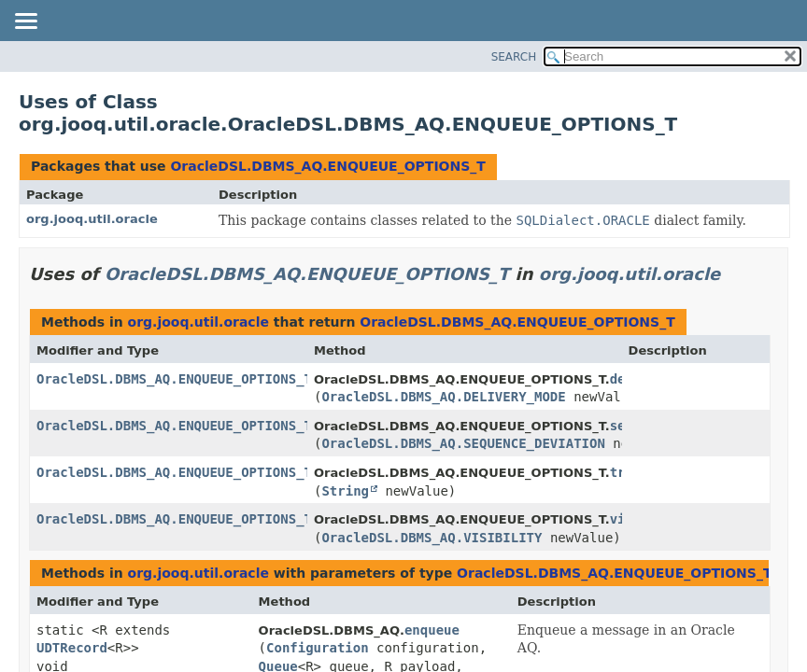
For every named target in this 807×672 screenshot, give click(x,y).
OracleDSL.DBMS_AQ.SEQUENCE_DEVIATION (463, 443)
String (345, 491)
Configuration (318, 648)
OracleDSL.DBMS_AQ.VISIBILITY (432, 538)
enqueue (432, 630)
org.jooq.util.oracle (92, 219)
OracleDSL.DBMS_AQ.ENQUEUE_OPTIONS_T (327, 166)
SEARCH (514, 57)
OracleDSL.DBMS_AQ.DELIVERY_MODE (443, 397)
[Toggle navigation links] (25, 22)
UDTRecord (72, 648)
